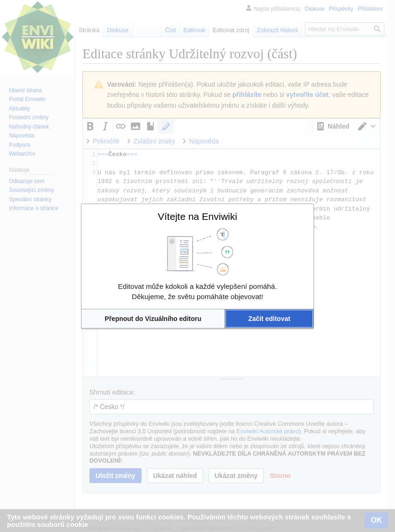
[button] (153, 319)
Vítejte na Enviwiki (197, 216)
